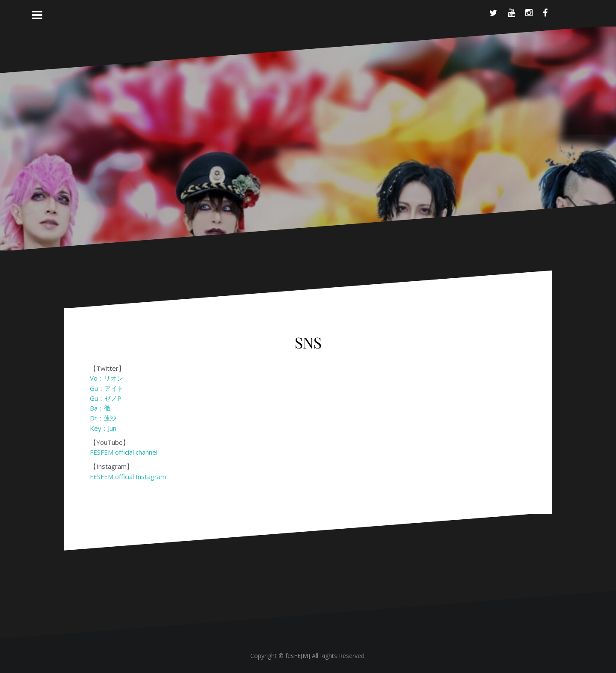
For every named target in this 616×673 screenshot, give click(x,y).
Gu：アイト (107, 388)
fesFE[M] (299, 656)
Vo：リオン (107, 378)
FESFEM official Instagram (128, 476)
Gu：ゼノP (106, 398)
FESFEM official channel (124, 452)
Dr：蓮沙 (103, 418)
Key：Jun (103, 428)
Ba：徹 (100, 408)
